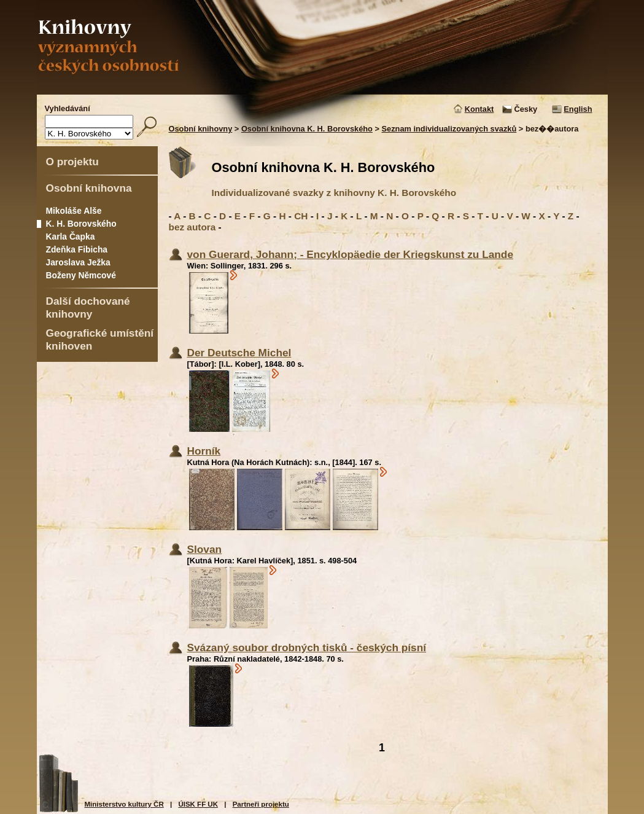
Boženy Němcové (81, 275)
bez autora (192, 227)
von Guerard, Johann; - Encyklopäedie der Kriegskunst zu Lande (351, 254)
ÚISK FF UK (198, 804)
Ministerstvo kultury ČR (124, 804)
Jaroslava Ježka (78, 262)
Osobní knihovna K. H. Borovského (307, 129)
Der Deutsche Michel (239, 353)
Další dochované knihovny (88, 307)
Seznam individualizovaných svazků (449, 129)
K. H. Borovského (81, 224)
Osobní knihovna (89, 188)
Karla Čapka (71, 237)
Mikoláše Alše (74, 211)
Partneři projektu (261, 804)
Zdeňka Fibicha (77, 249)
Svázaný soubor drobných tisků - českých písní (307, 648)
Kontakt (479, 109)
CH (301, 216)
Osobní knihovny (201, 129)
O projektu (72, 162)
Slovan (205, 549)
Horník (204, 451)
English (578, 109)
